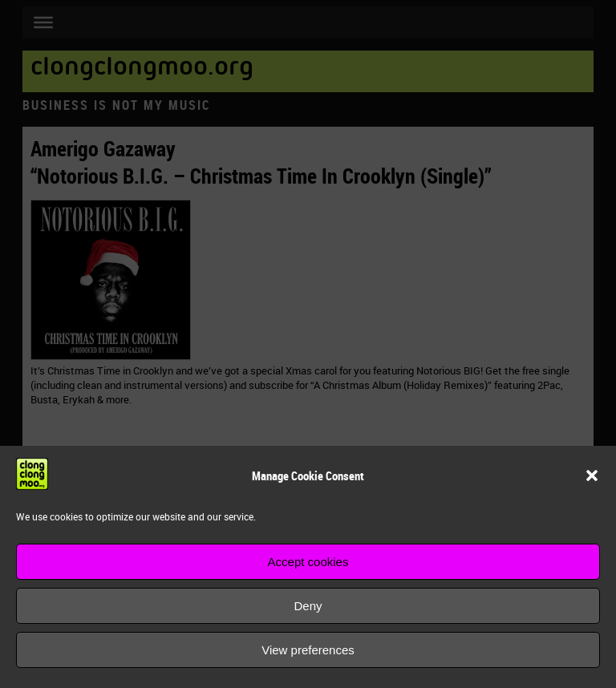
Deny (308, 606)
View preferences (308, 650)
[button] (592, 476)
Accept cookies (308, 562)
